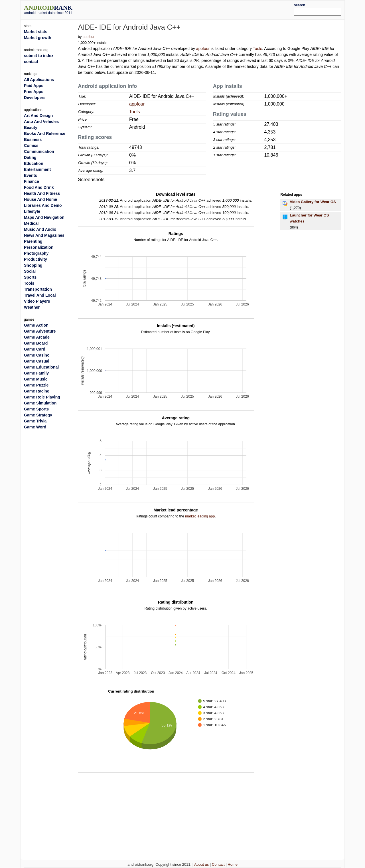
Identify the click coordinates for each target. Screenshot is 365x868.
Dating (30, 157)
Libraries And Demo (43, 205)
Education (34, 163)
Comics (31, 145)
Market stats (36, 32)
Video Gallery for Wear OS (313, 202)
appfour (89, 37)
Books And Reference (45, 133)
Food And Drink (39, 187)
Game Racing (37, 391)
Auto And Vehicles (41, 122)
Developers (35, 98)
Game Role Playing (42, 397)
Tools (258, 48)
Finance (32, 181)
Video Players (37, 301)
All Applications (39, 80)
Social (30, 271)
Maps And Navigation (44, 217)
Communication (39, 151)
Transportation (38, 289)
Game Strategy (38, 415)
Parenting (33, 241)
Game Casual (37, 361)
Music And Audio (40, 229)
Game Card (35, 349)
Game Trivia (35, 421)
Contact (218, 864)
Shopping (33, 265)
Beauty (31, 128)
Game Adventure (40, 331)
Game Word (35, 427)
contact (31, 62)
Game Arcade (37, 337)
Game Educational (41, 367)
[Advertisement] (196, 9)
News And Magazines (44, 235)
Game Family (36, 373)
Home (233, 864)
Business (33, 139)
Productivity (36, 259)
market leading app (200, 516)
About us (201, 864)
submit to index (39, 56)
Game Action (36, 325)
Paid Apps (34, 86)
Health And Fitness (42, 193)
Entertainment (37, 169)
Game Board (36, 343)
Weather (32, 307)
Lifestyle (32, 211)
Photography (36, 253)
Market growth (38, 38)
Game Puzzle (36, 385)
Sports (30, 277)
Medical (31, 223)
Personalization (39, 247)
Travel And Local (40, 295)
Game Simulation (40, 403)
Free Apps (34, 92)
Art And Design (38, 116)
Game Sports (36, 409)
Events (31, 175)
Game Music (36, 379)
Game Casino (37, 355)
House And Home (40, 199)
